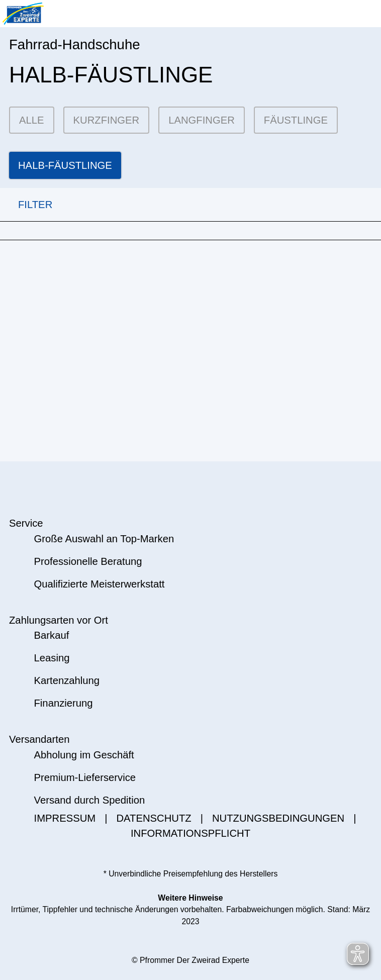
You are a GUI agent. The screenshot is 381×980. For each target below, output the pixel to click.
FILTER (26, 205)
